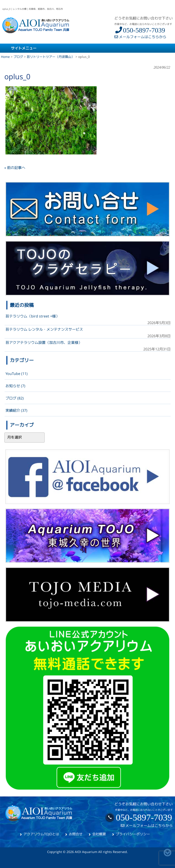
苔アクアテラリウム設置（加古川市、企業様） (44, 342)
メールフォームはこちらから (140, 37)
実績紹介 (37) (16, 410)
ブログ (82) (15, 398)
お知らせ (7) (15, 386)
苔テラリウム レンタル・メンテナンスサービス (44, 329)
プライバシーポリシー (133, 834)
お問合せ (76, 834)
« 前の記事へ (15, 168)
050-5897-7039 (140, 30)
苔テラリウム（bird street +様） (32, 316)
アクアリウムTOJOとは (41, 834)
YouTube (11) (17, 374)
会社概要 (99, 834)
